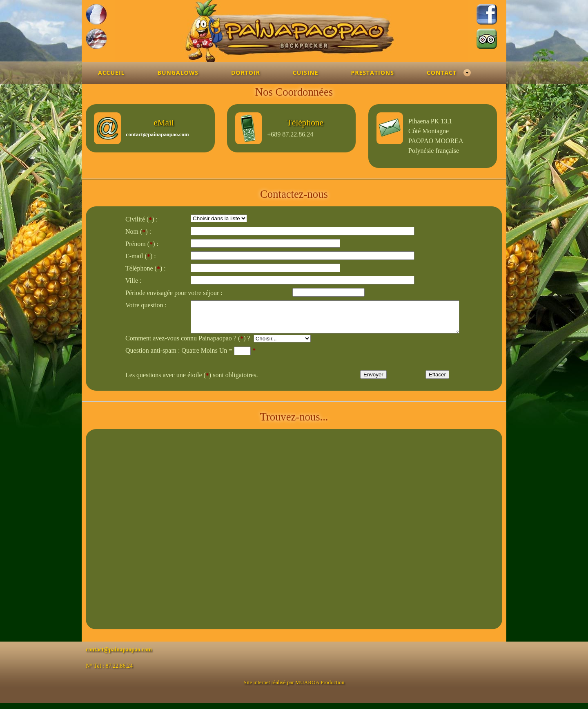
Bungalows (178, 73)
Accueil (111, 73)
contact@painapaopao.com (157, 134)
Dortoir (246, 73)
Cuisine (306, 73)
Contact (442, 73)
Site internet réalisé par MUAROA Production (294, 688)
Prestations (373, 73)
